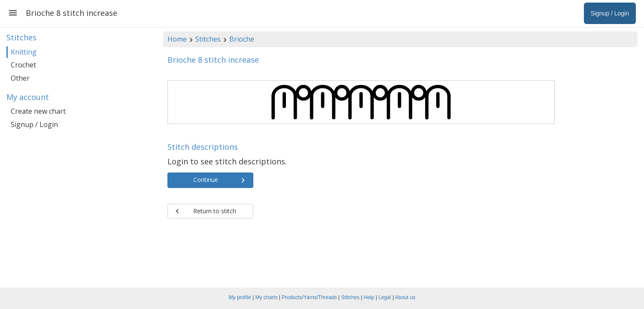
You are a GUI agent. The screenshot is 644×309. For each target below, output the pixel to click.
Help (369, 297)
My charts (266, 297)
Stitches (208, 39)
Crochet (23, 65)
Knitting (24, 52)
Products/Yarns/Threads (309, 297)
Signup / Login (34, 124)
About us (405, 297)
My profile (240, 297)
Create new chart (38, 111)
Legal (385, 297)
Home (177, 39)
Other (20, 78)
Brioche (242, 39)
